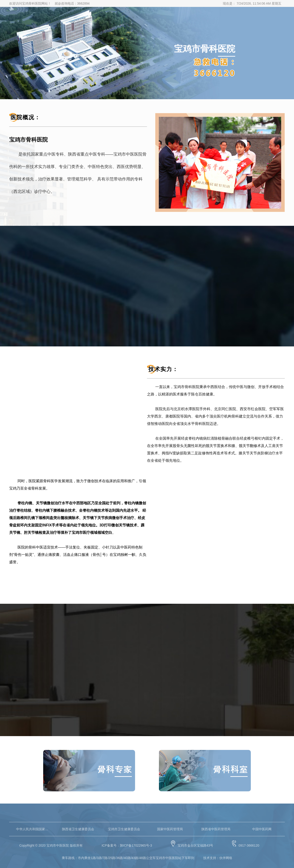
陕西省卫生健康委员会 (78, 829)
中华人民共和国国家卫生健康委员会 (32, 829)
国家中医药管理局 (170, 829)
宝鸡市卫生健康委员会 (124, 829)
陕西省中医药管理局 (216, 829)
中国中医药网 (262, 829)
